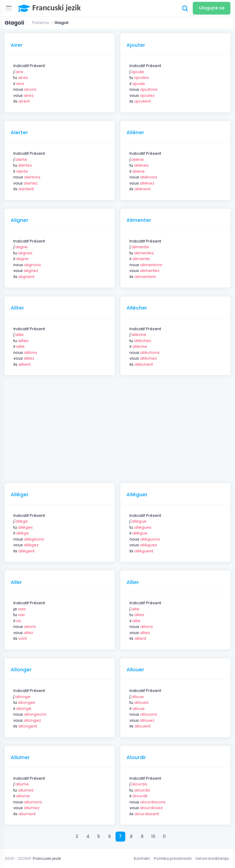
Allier (133, 582)
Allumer (20, 758)
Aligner (19, 220)
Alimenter (139, 220)
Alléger (20, 495)
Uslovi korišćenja (212, 858)
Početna (41, 23)
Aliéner (135, 133)
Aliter (17, 308)
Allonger (21, 670)
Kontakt (142, 858)
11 (164, 836)
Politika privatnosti (173, 858)
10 (153, 836)
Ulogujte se (212, 8)
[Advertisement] (120, 426)
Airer (17, 45)
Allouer (135, 670)
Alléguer (137, 495)
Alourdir (136, 758)
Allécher (137, 308)
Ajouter (136, 45)
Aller (16, 582)
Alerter (19, 133)
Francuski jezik (47, 858)
